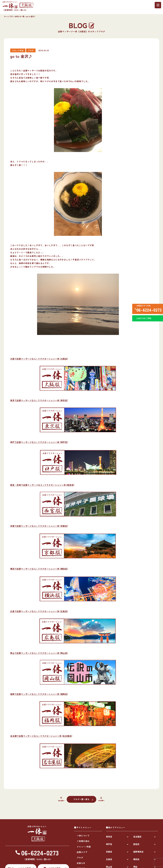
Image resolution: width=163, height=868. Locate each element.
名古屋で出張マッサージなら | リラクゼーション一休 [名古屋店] (41, 736)
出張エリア (82, 852)
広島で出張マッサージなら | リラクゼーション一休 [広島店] (39, 611)
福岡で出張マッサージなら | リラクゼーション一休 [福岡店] (39, 694)
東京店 (109, 837)
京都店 (109, 852)
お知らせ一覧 (19, 16)
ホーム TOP (8, 16)
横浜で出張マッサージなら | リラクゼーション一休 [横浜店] (39, 569)
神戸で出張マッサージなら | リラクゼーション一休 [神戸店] (39, 442)
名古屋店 (137, 837)
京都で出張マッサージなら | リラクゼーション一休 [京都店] (39, 526)
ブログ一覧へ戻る (81, 799)
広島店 (109, 859)
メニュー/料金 (84, 847)
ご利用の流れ (83, 841)
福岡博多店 (138, 852)
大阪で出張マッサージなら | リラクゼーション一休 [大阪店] (39, 359)
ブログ (80, 858)
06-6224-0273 (148, 310)
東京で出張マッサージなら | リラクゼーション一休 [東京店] (39, 400)
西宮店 (136, 844)
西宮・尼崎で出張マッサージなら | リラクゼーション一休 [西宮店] (42, 485)
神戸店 (109, 844)
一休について (83, 836)
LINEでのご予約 (143, 321)
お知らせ (81, 863)
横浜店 (136, 859)
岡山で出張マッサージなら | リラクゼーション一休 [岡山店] (39, 653)
